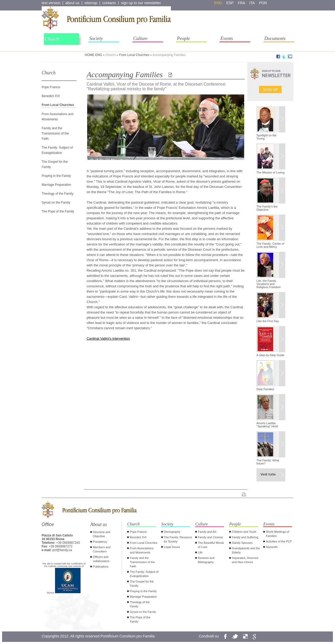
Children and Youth (244, 532)
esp (230, 3)
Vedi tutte (268, 474)
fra (242, 3)
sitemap (91, 3)
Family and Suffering (245, 537)
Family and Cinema (210, 537)
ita (252, 3)
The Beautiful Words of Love (211, 545)
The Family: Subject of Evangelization (144, 574)
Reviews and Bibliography (206, 560)
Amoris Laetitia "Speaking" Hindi (267, 425)
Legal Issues (172, 547)
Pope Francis (51, 87)
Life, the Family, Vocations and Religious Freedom (269, 284)
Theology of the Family (57, 194)
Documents (275, 38)
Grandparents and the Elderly (246, 550)
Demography (172, 532)
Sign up (270, 89)
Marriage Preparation (56, 185)
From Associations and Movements (142, 550)
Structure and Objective (102, 534)
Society (96, 38)
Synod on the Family (56, 203)
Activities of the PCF (279, 541)
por (263, 3)
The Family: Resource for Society (178, 539)
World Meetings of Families (277, 534)
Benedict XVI (51, 96)
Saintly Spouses (242, 543)
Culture (140, 38)
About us (99, 524)
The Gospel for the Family (142, 584)
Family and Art (207, 532)
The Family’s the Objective (267, 208)
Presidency (100, 542)
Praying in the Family (56, 176)
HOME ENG (93, 55)
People (183, 38)
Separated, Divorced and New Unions (245, 560)
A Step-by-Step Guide (270, 355)
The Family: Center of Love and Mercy (270, 245)
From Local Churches (134, 55)
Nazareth (272, 547)
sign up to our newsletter (141, 3)
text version (51, 3)
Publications (101, 567)
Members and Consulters (102, 549)
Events (227, 38)
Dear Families (265, 389)
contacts (109, 3)
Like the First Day (268, 321)
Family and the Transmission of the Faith (55, 133)
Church (52, 39)
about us (72, 3)
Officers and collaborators (101, 559)
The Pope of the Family (58, 211)
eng (218, 3)
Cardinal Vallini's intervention (108, 338)
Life (200, 552)
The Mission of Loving (270, 172)
